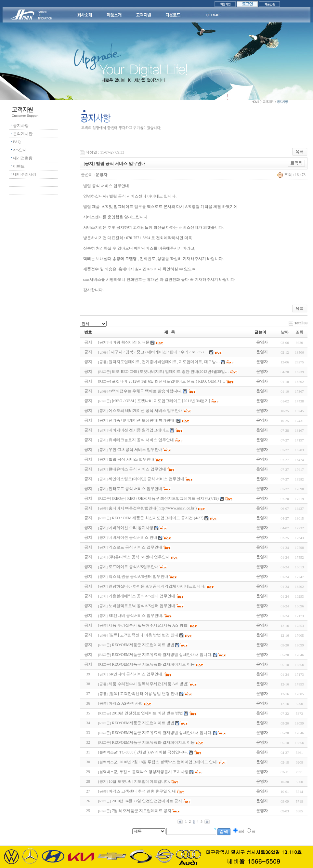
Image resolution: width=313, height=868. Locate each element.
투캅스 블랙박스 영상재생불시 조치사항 (154, 772)
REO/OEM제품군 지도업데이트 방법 (143, 723)
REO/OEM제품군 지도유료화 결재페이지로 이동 (153, 742)
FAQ (17, 142)
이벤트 (19, 166)
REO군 (105, 372)
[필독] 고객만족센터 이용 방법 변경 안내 (143, 694)
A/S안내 (20, 150)
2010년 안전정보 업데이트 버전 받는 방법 (147, 713)
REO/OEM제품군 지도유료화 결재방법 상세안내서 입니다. (162, 733)
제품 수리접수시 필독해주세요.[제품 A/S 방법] (149, 684)
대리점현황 (23, 158)
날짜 (285, 332)
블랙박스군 (108, 752)
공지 (103, 342)
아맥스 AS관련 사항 (126, 703)
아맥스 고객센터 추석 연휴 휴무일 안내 (142, 791)
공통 (103, 352)
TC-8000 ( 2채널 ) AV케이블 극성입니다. (153, 752)
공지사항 (21, 126)
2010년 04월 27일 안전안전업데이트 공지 (147, 801)
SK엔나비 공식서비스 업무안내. (136, 674)
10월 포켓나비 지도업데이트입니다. (139, 781)
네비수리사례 (25, 174)
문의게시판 (23, 134)
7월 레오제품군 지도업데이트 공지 (142, 811)
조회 (299, 332)
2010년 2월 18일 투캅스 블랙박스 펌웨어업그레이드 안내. (169, 762)
